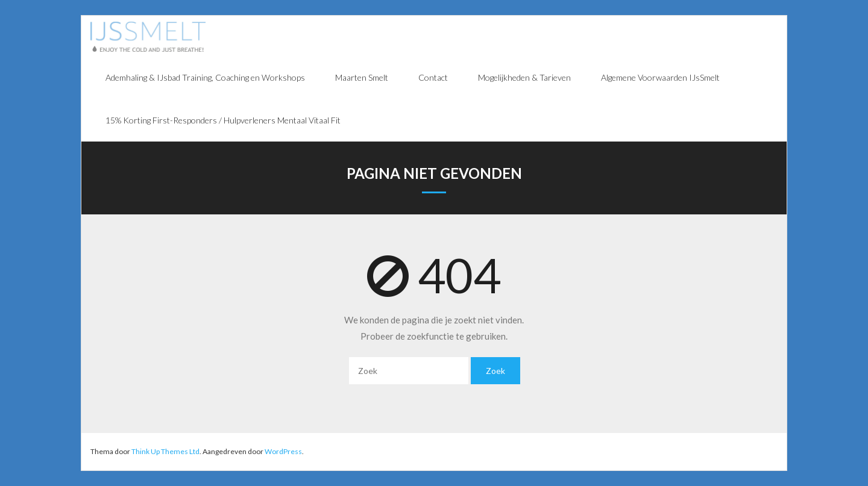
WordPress (283, 451)
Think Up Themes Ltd (165, 451)
